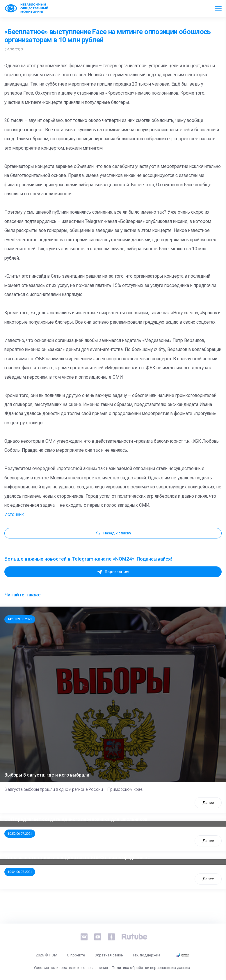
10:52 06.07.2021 (20, 834)
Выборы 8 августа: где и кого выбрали (47, 775)
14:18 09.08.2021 (20, 619)
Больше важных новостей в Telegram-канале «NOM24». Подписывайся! (88, 559)
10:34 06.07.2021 (20, 872)
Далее (208, 803)
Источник (14, 515)
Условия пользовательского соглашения (71, 968)
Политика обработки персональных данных (151, 968)
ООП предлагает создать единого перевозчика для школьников (76, 819)
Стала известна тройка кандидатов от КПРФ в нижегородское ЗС (77, 858)
